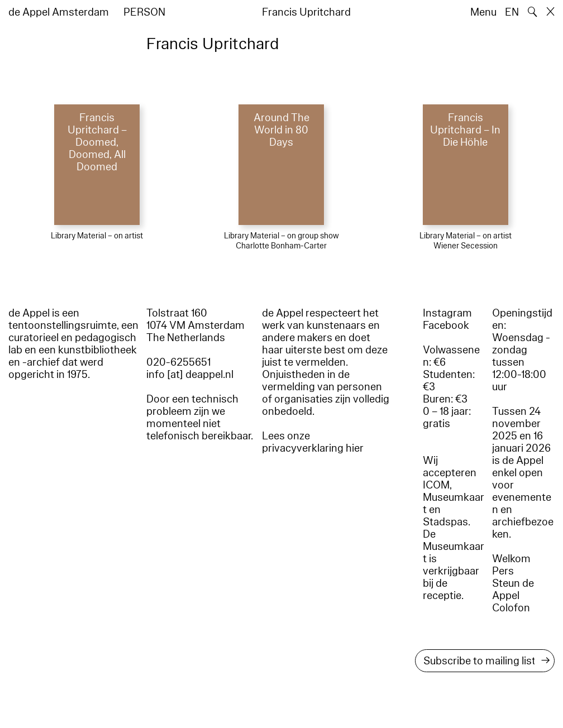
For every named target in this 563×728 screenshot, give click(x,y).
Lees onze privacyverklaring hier (313, 442)
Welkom (511, 559)
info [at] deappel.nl (190, 375)
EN (512, 12)
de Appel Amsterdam (59, 12)
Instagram (447, 313)
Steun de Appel (513, 590)
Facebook (446, 325)
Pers (503, 571)
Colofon (511, 608)
